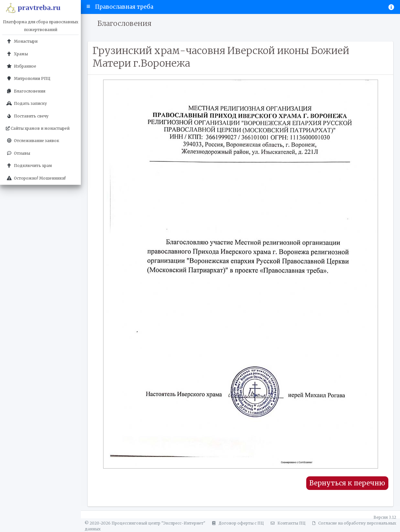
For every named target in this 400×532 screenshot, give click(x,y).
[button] (88, 7)
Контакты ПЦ (287, 523)
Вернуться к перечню (347, 483)
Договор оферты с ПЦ (237, 523)
